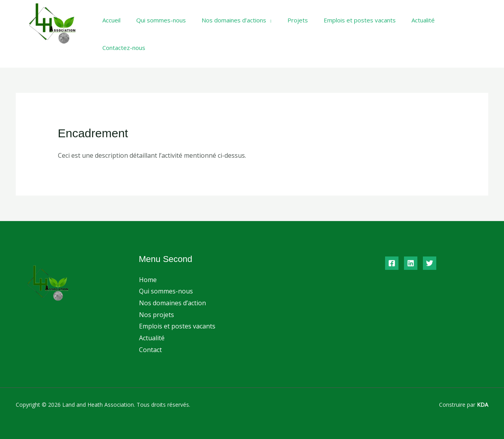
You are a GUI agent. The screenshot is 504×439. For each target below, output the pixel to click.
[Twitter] (430, 259)
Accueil (124, 32)
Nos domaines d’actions (239, 32)
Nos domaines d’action (172, 299)
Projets (298, 32)
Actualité (416, 32)
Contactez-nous (461, 32)
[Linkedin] (411, 259)
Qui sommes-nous (170, 32)
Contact (150, 346)
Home (148, 276)
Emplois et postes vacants (357, 32)
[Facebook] (392, 259)
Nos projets (157, 311)
